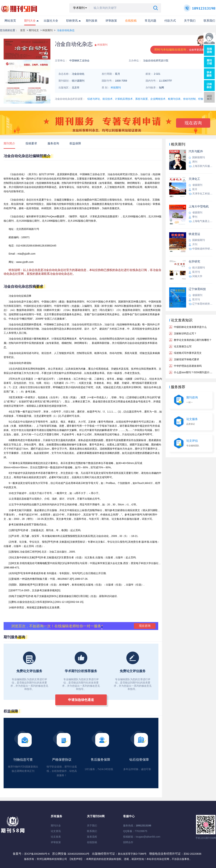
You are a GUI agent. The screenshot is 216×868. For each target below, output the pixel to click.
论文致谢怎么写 (183, 346)
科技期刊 (48, 30)
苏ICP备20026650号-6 (37, 854)
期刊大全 (30, 21)
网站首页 (10, 21)
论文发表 (56, 837)
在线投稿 (92, 842)
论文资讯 (56, 831)
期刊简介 (9, 143)
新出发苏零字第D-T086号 (132, 854)
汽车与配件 (196, 151)
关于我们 (190, 21)
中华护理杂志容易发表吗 (188, 366)
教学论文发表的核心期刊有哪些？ (193, 340)
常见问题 (150, 21)
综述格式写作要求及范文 (188, 353)
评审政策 (111, 21)
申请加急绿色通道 (81, 700)
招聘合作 (128, 842)
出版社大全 (51, 21)
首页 (23, 30)
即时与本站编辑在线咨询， (181, 50)
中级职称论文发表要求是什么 (190, 327)
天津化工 (194, 179)
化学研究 (194, 262)
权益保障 (75, 143)
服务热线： (137, 826)
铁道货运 (194, 234)
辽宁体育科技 (197, 289)
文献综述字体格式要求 (186, 359)
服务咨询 (53, 143)
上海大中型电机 (199, 206)
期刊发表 (92, 21)
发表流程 (92, 837)
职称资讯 (72, 21)
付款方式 (170, 21)
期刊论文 (34, 30)
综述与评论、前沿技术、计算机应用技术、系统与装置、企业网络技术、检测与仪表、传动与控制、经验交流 (148, 99)
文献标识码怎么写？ (185, 333)
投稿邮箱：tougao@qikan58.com (142, 837)
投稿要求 (31, 143)
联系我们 (209, 21)
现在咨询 (193, 123)
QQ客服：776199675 (135, 831)
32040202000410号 (79, 854)
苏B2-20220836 (192, 854)
